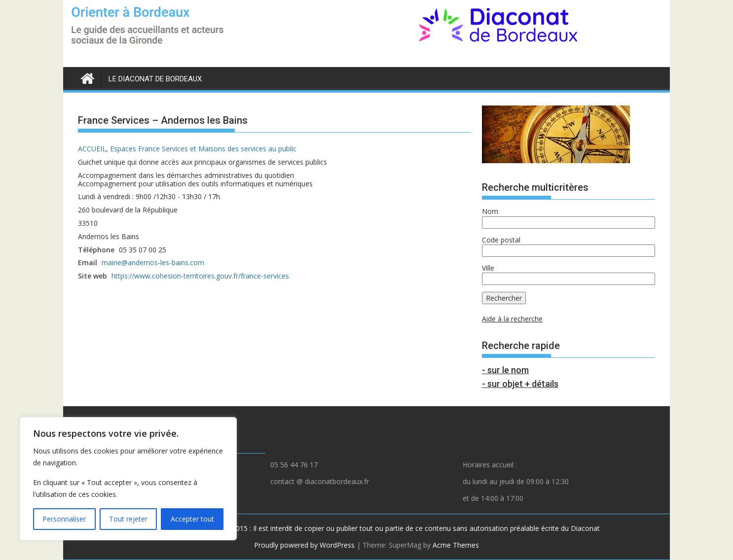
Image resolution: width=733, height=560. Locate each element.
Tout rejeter (128, 519)
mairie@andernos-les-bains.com (153, 262)
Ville (488, 268)
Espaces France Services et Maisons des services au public (203, 149)
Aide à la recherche (512, 319)
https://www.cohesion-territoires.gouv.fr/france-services (200, 276)
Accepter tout (192, 519)
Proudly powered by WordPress (304, 545)
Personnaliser (64, 519)
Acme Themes (456, 545)
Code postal (501, 240)
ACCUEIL (92, 149)
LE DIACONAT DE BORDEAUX (155, 79)
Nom (490, 211)
